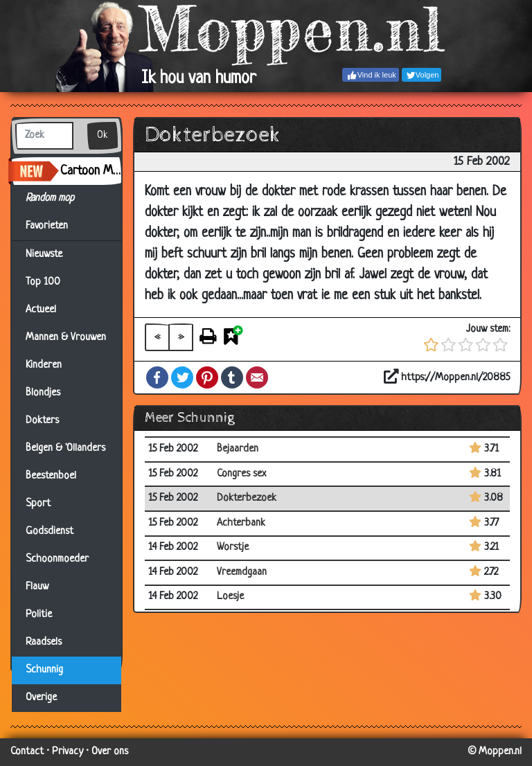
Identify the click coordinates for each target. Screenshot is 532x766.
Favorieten (55, 226)
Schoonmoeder (57, 559)
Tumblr (232, 377)
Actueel (41, 310)
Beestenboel (51, 476)
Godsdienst (50, 532)
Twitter (182, 377)
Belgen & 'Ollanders (65, 448)
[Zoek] (44, 136)
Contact (27, 752)
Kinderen (44, 365)
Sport (38, 504)
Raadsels (44, 642)
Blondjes (43, 393)
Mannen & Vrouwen (66, 338)
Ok (103, 135)
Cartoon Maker (91, 171)
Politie (39, 615)
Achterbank (241, 523)
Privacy (68, 752)
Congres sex (241, 474)
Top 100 (43, 282)
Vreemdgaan (242, 572)
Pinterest (207, 377)
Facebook (157, 377)
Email (257, 377)
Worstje (233, 547)
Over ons (110, 752)
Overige (41, 698)
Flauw (37, 587)
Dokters (42, 421)
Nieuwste (44, 255)
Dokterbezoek (247, 498)
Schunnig (44, 670)
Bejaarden (238, 449)
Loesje (230, 597)
